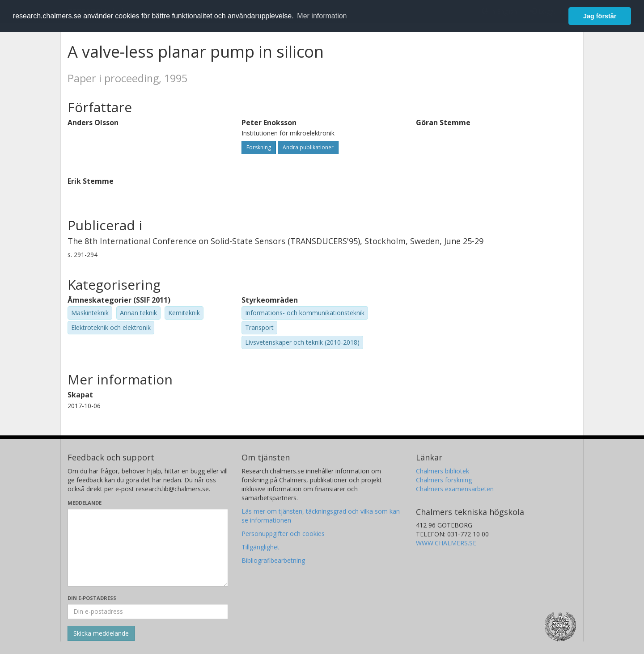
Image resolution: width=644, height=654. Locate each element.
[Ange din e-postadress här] (148, 612)
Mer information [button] (322, 16)
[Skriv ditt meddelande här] (148, 548)
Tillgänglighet (261, 547)
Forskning (259, 147)
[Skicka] (101, 633)
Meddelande (85, 503)
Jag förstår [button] (600, 16)
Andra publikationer (308, 147)
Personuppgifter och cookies (283, 534)
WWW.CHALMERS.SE (446, 543)
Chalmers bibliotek (443, 471)
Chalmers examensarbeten (455, 489)
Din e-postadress (92, 598)
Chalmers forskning (444, 480)
